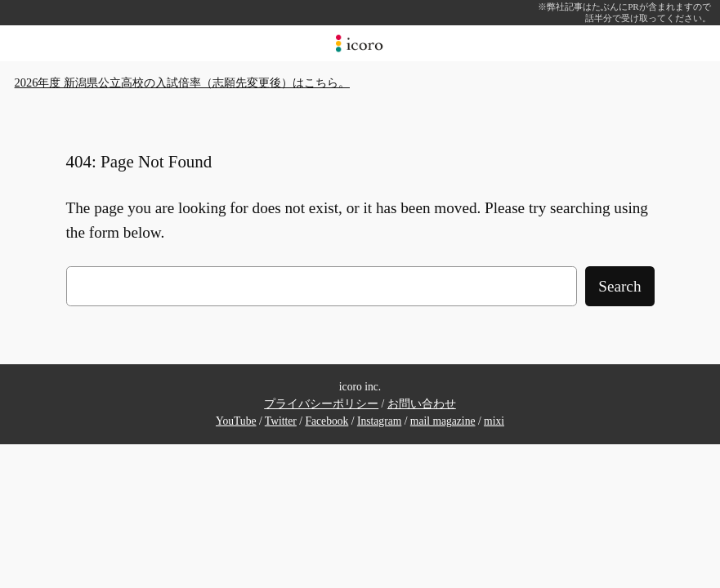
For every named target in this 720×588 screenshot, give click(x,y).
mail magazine (443, 421)
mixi (494, 421)
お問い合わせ (422, 404)
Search (619, 286)
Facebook (326, 421)
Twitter (281, 421)
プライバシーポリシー (321, 404)
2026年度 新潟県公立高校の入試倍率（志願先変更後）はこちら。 (182, 82)
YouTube (236, 421)
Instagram (379, 421)
